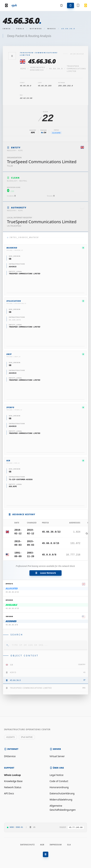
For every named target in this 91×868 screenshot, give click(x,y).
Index (7, 29)
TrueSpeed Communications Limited (76, 69)
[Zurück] (12, 56)
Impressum (56, 845)
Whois (52, 29)
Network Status (13, 787)
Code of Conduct (59, 781)
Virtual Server (57, 756)
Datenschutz (27, 845)
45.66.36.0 (56, 69)
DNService (10, 756)
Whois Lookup (12, 775)
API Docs (9, 793)
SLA (69, 845)
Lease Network (46, 573)
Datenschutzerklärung (62, 793)
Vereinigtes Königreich (38, 69)
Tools (20, 29)
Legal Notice (57, 775)
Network (36, 29)
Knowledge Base (13, 781)
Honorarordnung (59, 787)
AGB (42, 845)
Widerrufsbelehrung (61, 800)
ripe (23, 69)
